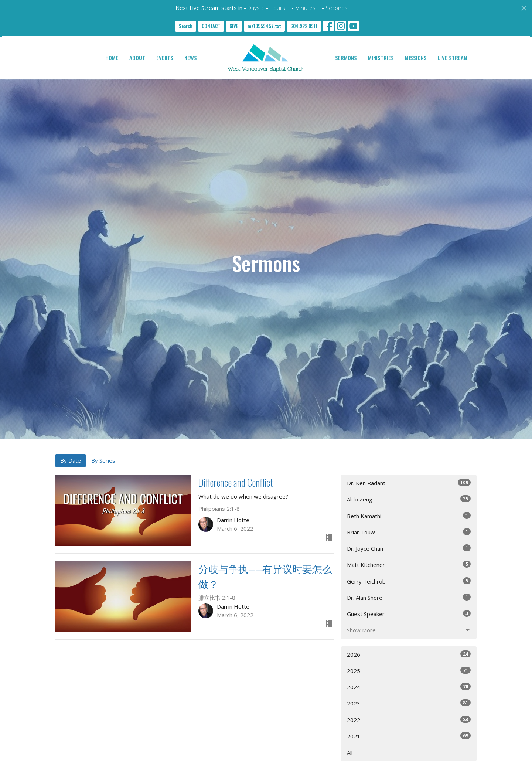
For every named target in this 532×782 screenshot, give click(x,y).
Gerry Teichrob (409, 581)
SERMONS (346, 58)
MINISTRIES (381, 58)
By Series (103, 460)
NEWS (191, 58)
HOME (112, 58)
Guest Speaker (409, 614)
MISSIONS (416, 58)
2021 (409, 736)
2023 (409, 703)
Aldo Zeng (409, 499)
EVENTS (165, 58)
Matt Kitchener (409, 565)
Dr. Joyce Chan (409, 548)
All (350, 752)
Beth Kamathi (409, 516)
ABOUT (137, 58)
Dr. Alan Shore (409, 597)
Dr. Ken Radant (409, 483)
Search (186, 26)
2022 (409, 720)
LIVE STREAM (453, 58)
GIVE (234, 26)
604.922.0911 (304, 26)
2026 (409, 654)
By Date (71, 460)
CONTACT (211, 26)
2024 (409, 687)
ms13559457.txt (264, 26)
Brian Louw (409, 532)
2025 (409, 671)
